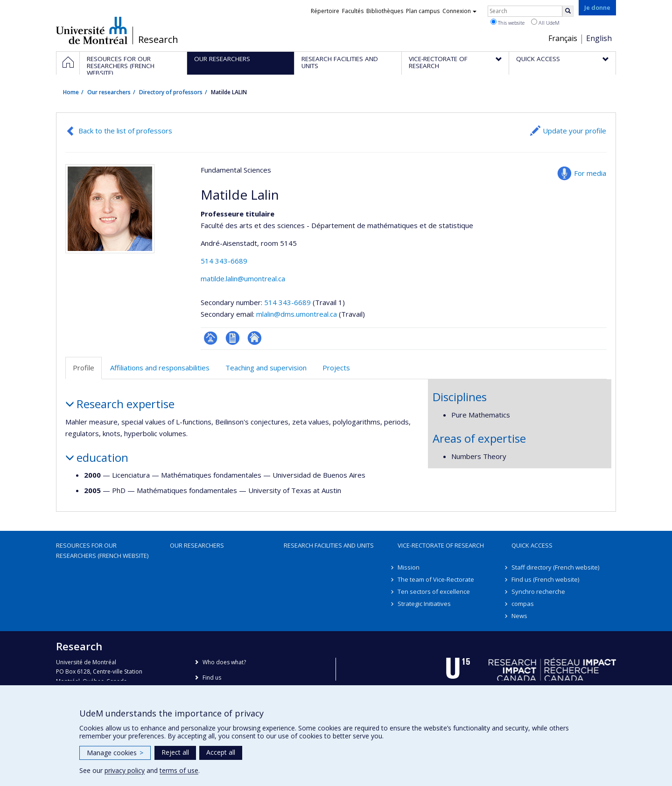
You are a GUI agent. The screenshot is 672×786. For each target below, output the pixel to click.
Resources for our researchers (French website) (102, 550)
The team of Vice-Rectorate (436, 579)
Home (71, 92)
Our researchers (109, 92)
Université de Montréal (92, 30)
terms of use (179, 770)
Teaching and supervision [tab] (266, 368)
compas (523, 604)
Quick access (532, 545)
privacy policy (125, 770)
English (599, 38)
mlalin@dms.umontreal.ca (297, 314)
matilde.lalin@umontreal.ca (243, 278)
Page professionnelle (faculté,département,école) (211, 338)
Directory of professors (171, 92)
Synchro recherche (538, 591)
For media (590, 173)
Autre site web (255, 338)
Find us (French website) (545, 579)
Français (563, 38)
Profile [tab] (84, 368)
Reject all (175, 752)
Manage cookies (115, 753)
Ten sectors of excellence (434, 591)
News (519, 616)
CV (233, 338)
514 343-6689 (224, 261)
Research (158, 40)
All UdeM (545, 22)
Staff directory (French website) (555, 567)
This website (507, 22)
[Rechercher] (568, 11)
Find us (212, 678)
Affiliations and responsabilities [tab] (160, 368)
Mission (409, 567)
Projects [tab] (336, 368)
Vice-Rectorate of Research (441, 545)
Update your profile (574, 131)
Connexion (459, 11)
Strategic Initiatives (424, 604)
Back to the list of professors (125, 131)
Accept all (221, 752)
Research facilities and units (329, 545)
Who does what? (224, 662)
